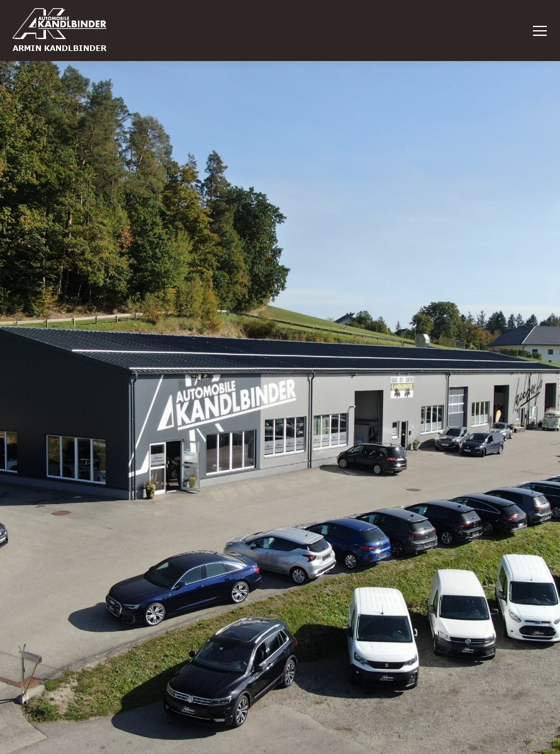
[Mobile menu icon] (540, 31)
